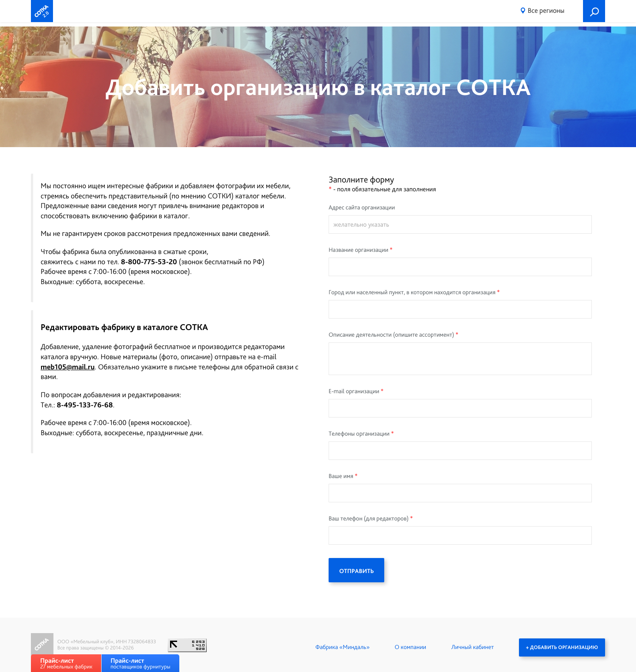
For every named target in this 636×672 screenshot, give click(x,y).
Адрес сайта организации (362, 208)
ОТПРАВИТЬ (356, 571)
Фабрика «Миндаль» (343, 647)
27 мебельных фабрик (66, 663)
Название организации (358, 250)
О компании (411, 647)
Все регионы (546, 10)
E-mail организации (354, 391)
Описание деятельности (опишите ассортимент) (391, 335)
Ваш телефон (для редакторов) (369, 519)
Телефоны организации (359, 434)
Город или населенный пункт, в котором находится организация (412, 292)
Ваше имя (341, 476)
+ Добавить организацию (562, 647)
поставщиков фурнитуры (140, 663)
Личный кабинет (473, 647)
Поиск (594, 11)
